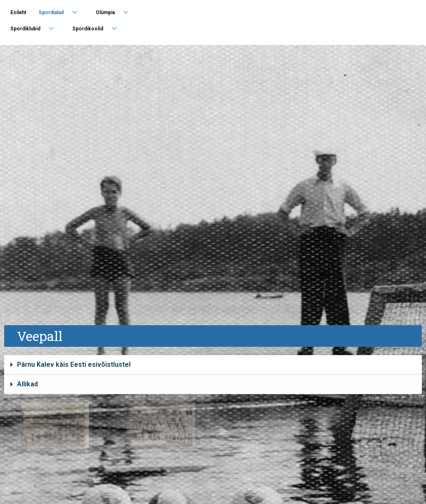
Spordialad (61, 12)
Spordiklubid (35, 28)
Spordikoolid (98, 28)
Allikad (27, 384)
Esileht (18, 12)
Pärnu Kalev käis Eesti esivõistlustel (74, 364)
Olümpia (115, 12)
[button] (213, 365)
